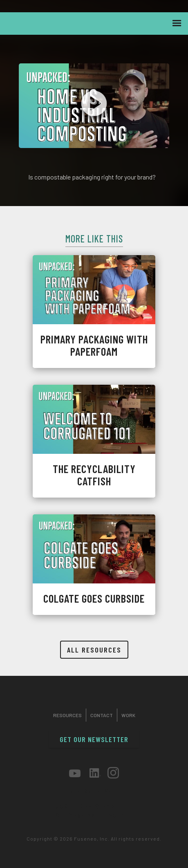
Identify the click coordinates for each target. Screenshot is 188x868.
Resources (67, 715)
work (128, 715)
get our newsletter (94, 739)
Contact (102, 715)
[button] (177, 24)
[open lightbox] (94, 106)
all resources (94, 650)
